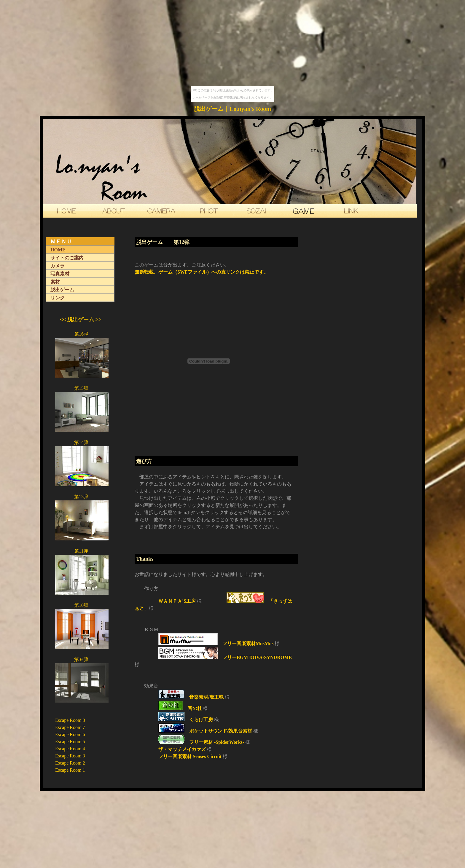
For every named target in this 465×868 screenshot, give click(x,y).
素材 (55, 282)
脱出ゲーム (62, 290)
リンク (58, 298)
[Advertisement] (215, 544)
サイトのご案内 (67, 258)
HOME (58, 250)
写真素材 (60, 274)
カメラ (58, 266)
